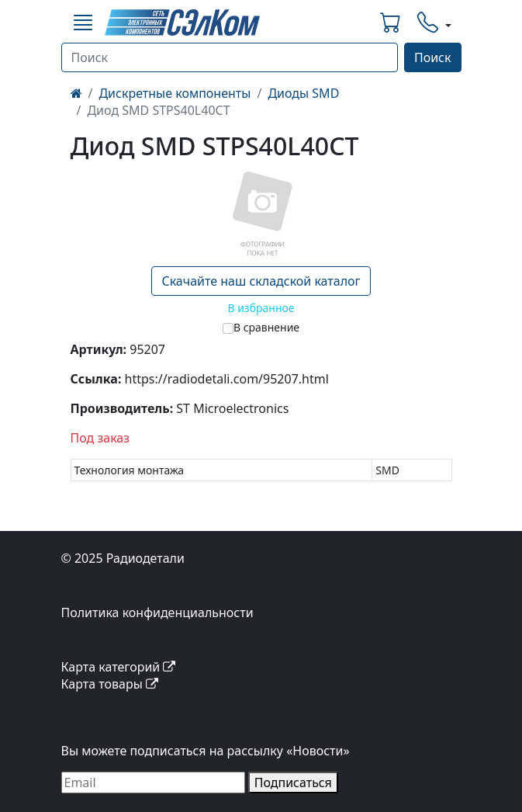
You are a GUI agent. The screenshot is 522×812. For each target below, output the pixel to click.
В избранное (261, 308)
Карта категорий (119, 667)
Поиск (433, 57)
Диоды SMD (303, 93)
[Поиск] (230, 57)
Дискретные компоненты (175, 93)
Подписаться (293, 783)
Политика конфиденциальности (157, 612)
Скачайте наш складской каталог (261, 281)
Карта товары (110, 684)
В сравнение (266, 327)
